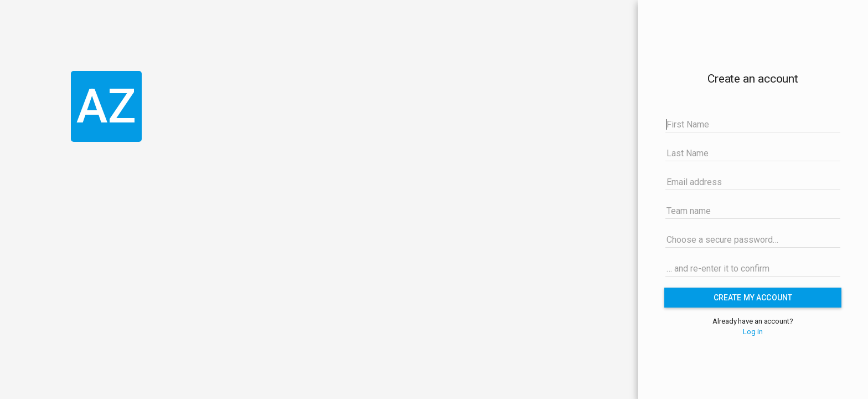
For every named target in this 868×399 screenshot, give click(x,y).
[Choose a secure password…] (753, 239)
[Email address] (753, 182)
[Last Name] (753, 153)
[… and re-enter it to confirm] (753, 268)
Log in (753, 332)
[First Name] (753, 124)
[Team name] (753, 211)
